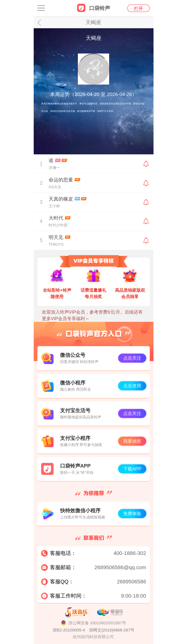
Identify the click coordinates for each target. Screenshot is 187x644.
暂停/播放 (41, 164)
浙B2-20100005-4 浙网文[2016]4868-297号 (94, 630)
